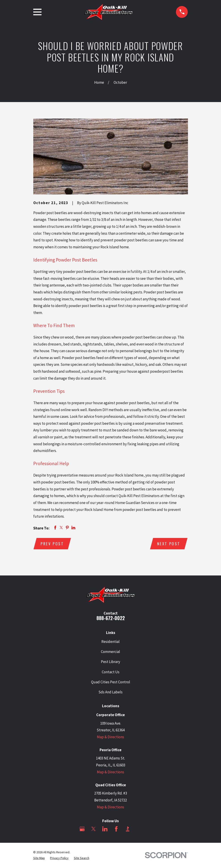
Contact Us (111, 672)
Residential (110, 642)
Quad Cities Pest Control (111, 682)
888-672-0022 (111, 618)
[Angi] (139, 829)
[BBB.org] (128, 829)
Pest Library (110, 662)
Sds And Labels (110, 692)
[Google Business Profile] (82, 829)
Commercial (110, 652)
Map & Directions (110, 737)
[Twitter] (94, 829)
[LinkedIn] (105, 829)
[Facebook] (116, 829)
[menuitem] (39, 858)
